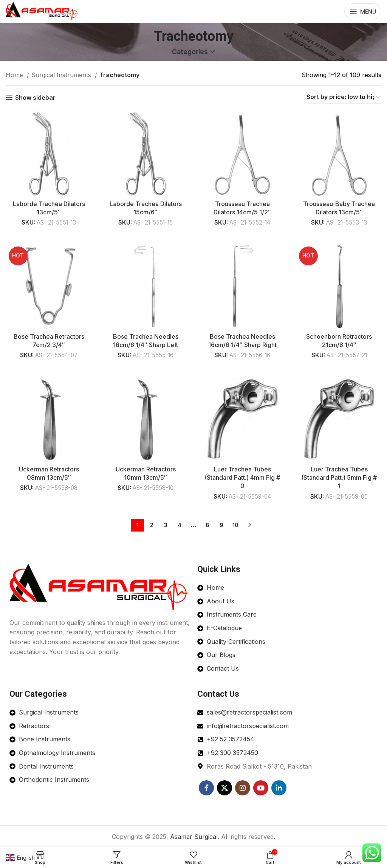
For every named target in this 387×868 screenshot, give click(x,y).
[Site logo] (42, 11)
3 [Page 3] (166, 524)
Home (15, 75)
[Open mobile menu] (363, 11)
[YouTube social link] (261, 787)
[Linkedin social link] (279, 787)
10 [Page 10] (235, 524)
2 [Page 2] (152, 524)
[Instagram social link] (243, 787)
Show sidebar (35, 97)
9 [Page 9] (221, 524)
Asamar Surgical (194, 835)
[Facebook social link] (206, 787)
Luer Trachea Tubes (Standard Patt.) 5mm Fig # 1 (339, 478)
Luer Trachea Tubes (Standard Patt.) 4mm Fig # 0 (242, 478)
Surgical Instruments (62, 75)
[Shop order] (344, 97)
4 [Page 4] (180, 524)
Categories (190, 52)
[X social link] (224, 787)
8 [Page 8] (207, 524)
